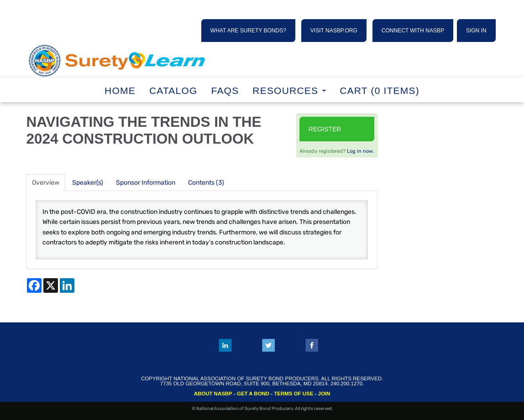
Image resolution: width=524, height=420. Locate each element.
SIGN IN (476, 31)
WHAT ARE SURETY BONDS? (248, 31)
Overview (46, 183)
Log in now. (361, 151)
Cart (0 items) (380, 91)
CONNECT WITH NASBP (413, 31)
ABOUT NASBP (213, 394)
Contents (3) (206, 183)
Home (120, 91)
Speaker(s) (88, 183)
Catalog (173, 91)
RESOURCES (289, 91)
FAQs (225, 91)
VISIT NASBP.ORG (334, 31)
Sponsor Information (146, 183)
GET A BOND (253, 394)
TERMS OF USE (293, 394)
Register (325, 129)
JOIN (324, 394)
